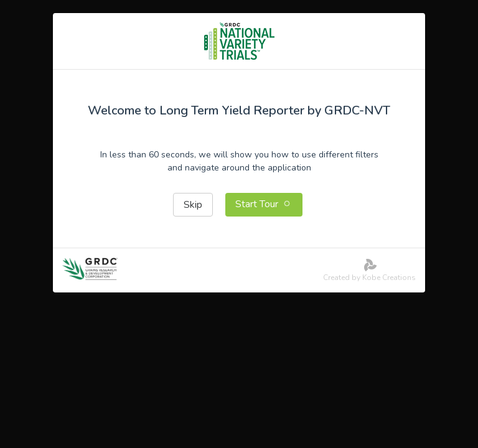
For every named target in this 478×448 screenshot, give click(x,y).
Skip (193, 205)
